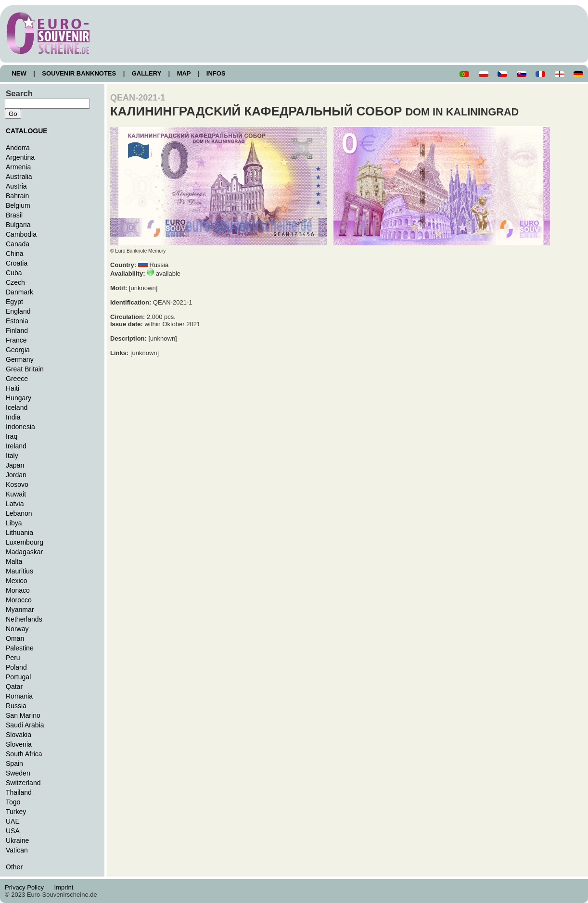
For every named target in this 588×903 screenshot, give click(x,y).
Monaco (18, 590)
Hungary (19, 398)
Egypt (14, 302)
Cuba (14, 273)
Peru (13, 658)
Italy (12, 456)
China (15, 254)
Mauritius (19, 571)
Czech (15, 282)
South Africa (24, 754)
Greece (17, 379)
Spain (14, 763)
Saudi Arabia (25, 725)
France (16, 340)
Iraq (12, 436)
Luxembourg (25, 542)
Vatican (17, 850)
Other (14, 867)
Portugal (18, 677)
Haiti (13, 388)
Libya (14, 523)
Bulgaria (18, 225)
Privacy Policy (27, 887)
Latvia (15, 504)
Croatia (17, 263)
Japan (15, 465)
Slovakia (19, 735)
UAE (13, 821)
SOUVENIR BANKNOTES (79, 73)
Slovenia (19, 744)
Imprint (65, 887)
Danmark (19, 292)
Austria (16, 186)
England (18, 311)
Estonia (17, 321)
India (13, 417)
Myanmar (20, 610)
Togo (13, 802)
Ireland (16, 446)
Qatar (14, 687)
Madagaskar (24, 552)
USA (13, 831)
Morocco (19, 600)
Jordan (16, 475)
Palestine (20, 648)
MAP (184, 73)
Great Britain (25, 369)
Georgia (18, 350)
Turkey (16, 812)
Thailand (19, 792)
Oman (15, 638)
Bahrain (17, 196)
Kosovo (17, 484)
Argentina (20, 157)
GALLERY (146, 73)
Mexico (16, 581)
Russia (16, 706)
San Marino (23, 715)
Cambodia (21, 234)
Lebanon (19, 513)
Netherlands (24, 619)
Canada (18, 244)
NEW (19, 73)
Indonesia (20, 427)
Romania (19, 696)
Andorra (18, 148)
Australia (19, 177)
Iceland (17, 407)
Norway (17, 629)
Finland (17, 331)
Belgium (18, 205)
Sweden (18, 773)
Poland (16, 667)
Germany (20, 359)
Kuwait (16, 494)
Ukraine (17, 840)
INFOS (216, 73)
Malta (14, 561)
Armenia (18, 167)
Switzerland (23, 783)
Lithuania (19, 533)
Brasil (14, 215)
